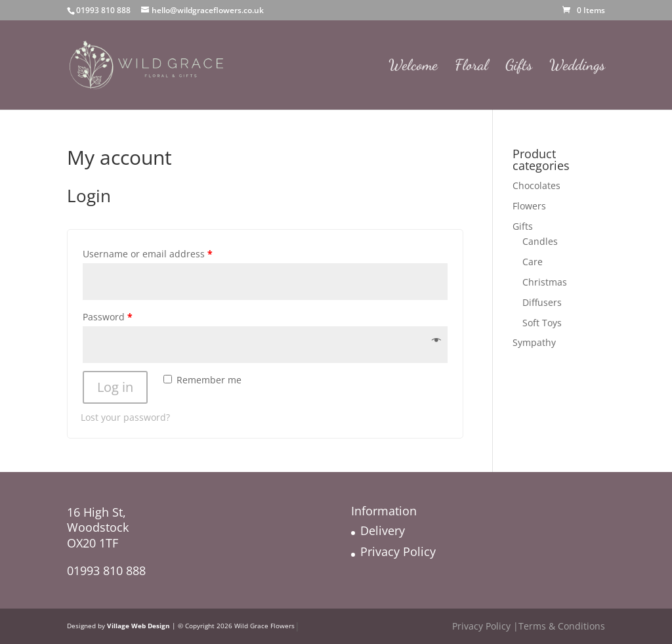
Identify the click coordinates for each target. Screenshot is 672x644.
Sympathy (534, 342)
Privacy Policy (398, 551)
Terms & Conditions (562, 626)
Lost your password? (125, 417)
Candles (540, 241)
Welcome (413, 67)
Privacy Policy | (485, 626)
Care (533, 262)
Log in (115, 387)
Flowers (529, 206)
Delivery (383, 530)
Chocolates (536, 185)
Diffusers (542, 302)
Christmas (545, 282)
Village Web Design (138, 626)
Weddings (577, 67)
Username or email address (148, 254)
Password (108, 317)
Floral (472, 67)
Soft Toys (542, 323)
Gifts (519, 67)
